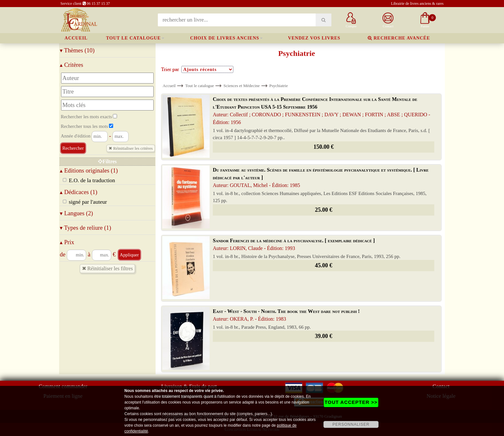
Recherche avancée (399, 38)
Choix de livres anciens (225, 38)
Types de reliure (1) (85, 228)
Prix (67, 242)
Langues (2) (76, 213)
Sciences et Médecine (242, 86)
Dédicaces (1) (79, 192)
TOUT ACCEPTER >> (351, 402)
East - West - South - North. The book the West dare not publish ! (286, 315)
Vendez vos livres (314, 38)
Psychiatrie (279, 86)
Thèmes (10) (77, 50)
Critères (72, 65)
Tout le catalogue (133, 38)
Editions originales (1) (89, 170)
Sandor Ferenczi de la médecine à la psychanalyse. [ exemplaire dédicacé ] (294, 244)
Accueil (76, 38)
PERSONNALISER (351, 424)
